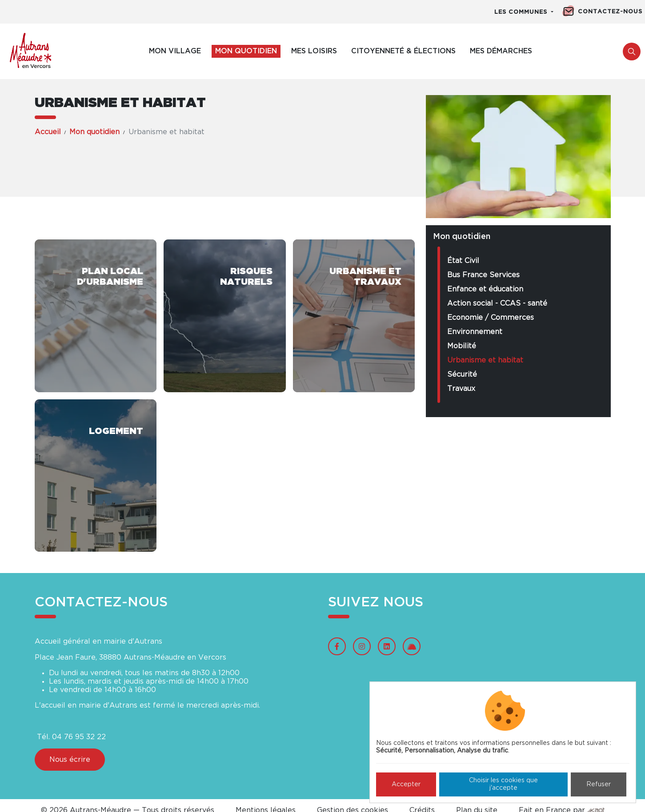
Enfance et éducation (485, 289)
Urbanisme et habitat (485, 360)
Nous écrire (70, 760)
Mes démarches (501, 51)
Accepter (406, 784)
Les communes (522, 12)
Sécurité (462, 374)
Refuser (599, 784)
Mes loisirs (314, 51)
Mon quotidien (246, 51)
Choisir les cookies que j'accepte (503, 784)
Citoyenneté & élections (403, 51)
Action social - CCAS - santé (497, 303)
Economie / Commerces (491, 318)
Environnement (475, 332)
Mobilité (462, 346)
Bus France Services (483, 275)
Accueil (48, 132)
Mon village (175, 51)
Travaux (461, 389)
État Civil (463, 261)
